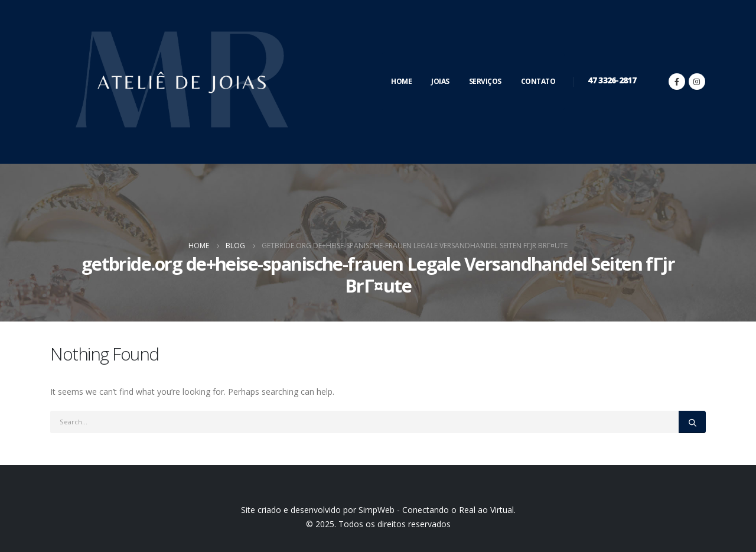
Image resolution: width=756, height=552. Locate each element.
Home (401, 81)
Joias (440, 81)
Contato (538, 81)
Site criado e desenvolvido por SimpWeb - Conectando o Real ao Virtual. (378, 510)
